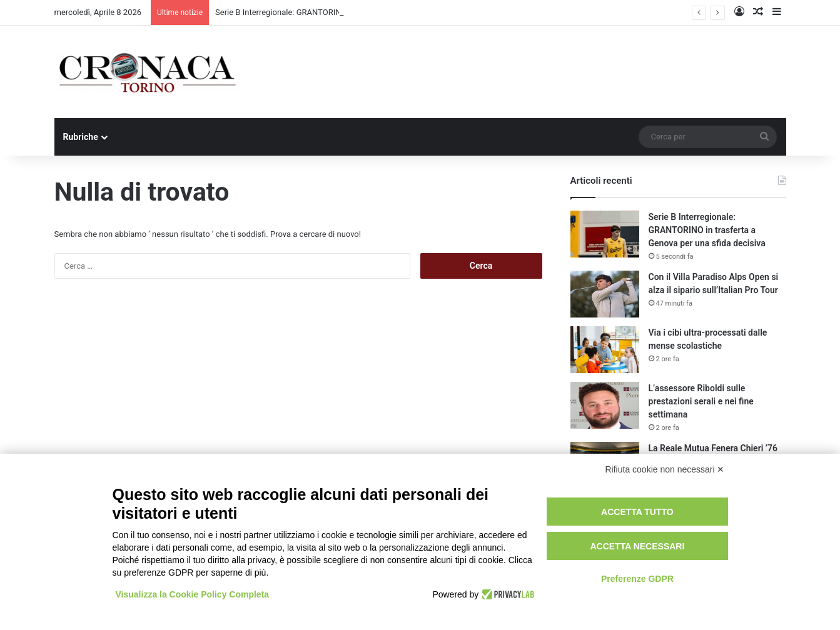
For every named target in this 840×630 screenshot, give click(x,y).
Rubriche (81, 137)
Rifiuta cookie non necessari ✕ (665, 469)
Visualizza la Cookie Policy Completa (193, 594)
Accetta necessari (637, 546)
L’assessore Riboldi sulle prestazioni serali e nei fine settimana (701, 401)
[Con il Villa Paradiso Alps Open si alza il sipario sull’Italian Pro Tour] (605, 294)
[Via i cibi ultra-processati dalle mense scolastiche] (605, 350)
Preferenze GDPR (637, 579)
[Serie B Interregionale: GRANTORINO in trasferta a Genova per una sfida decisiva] (605, 234)
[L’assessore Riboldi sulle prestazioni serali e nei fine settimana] (605, 405)
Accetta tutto (637, 512)
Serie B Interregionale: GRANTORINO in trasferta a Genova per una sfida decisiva (707, 230)
